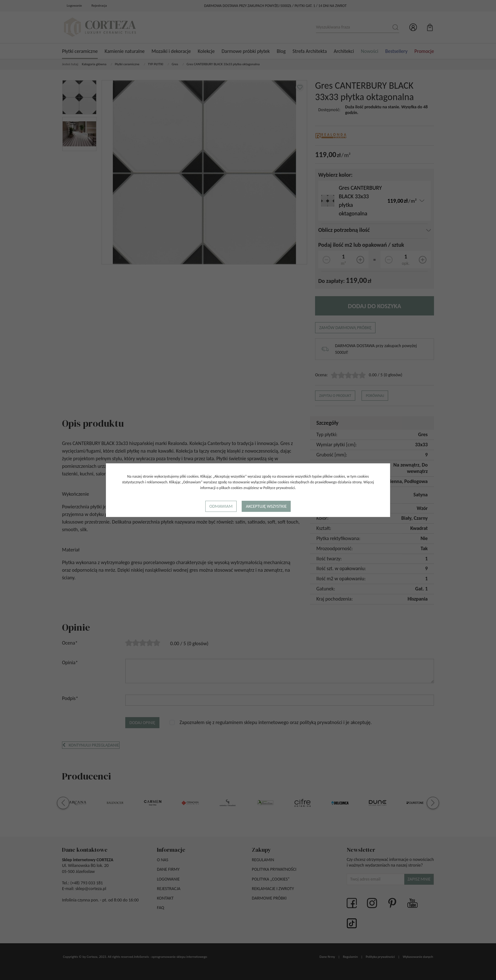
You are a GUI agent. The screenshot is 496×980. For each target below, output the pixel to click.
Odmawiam (221, 506)
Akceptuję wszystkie (266, 506)
